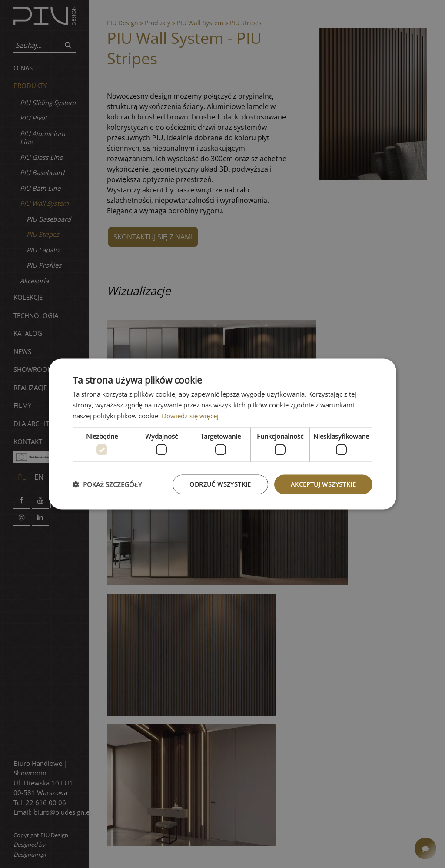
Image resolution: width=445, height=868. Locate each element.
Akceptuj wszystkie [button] (323, 484)
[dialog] (222, 434)
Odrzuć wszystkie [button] (220, 484)
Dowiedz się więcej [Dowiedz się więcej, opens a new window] (190, 415)
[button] (107, 484)
